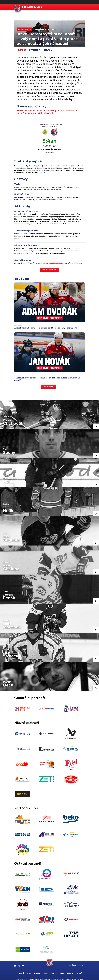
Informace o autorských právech (68, 975)
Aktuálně (20, 968)
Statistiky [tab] (35, 50)
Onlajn (48, 50)
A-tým (29, 968)
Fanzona (54, 968)
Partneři (79, 968)
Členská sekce (76, 960)
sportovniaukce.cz (55, 263)
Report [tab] (22, 50)
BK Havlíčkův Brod (32, 7)
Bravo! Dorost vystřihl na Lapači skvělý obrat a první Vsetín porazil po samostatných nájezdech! (47, 112)
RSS (82, 975)
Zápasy (37, 968)
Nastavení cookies (50, 977)
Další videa (48, 387)
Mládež (45, 968)
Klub (62, 968)
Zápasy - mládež (25, 29)
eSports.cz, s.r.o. (51, 975)
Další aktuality (49, 269)
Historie (70, 968)
